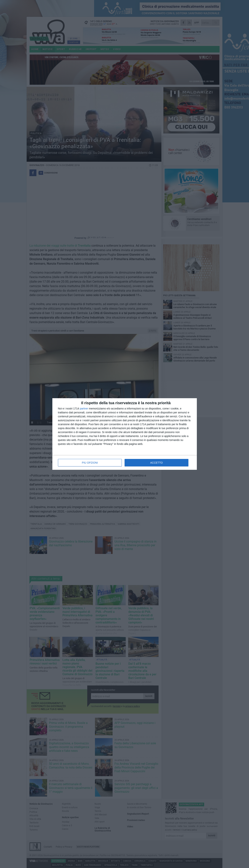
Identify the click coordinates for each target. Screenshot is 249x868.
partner (84, 409)
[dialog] (125, 434)
